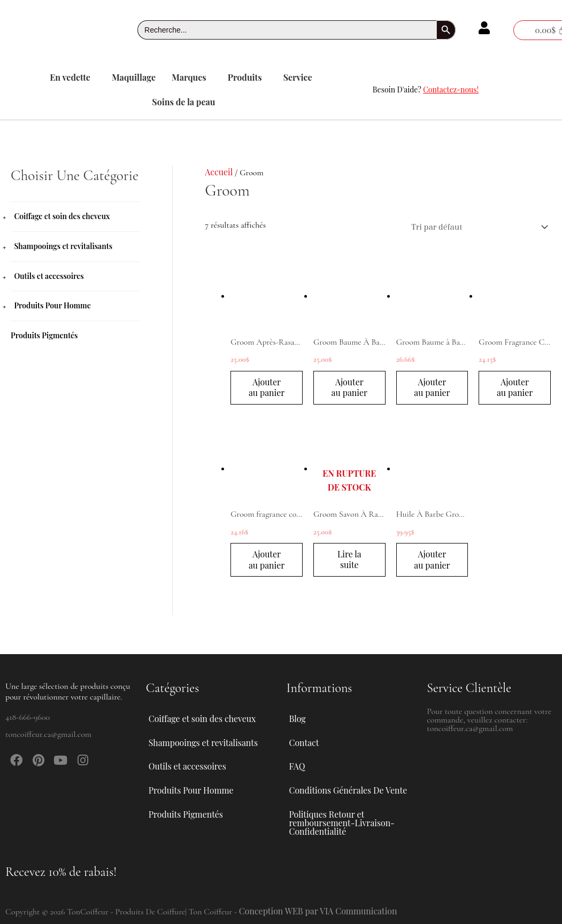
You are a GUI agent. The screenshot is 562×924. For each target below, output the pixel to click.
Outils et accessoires (49, 275)
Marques (189, 77)
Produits (245, 77)
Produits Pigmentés (44, 334)
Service (298, 77)
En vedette (70, 77)
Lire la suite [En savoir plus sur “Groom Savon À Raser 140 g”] (349, 560)
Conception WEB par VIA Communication (319, 911)
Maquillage (134, 77)
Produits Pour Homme (52, 304)
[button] (73, 77)
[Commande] (477, 227)
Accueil (219, 172)
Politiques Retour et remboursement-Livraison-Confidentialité (342, 822)
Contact (304, 740)
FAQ (297, 764)
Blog (298, 715)
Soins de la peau (183, 102)
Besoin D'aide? (426, 90)
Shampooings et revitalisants (63, 246)
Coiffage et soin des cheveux (62, 216)
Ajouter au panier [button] (267, 387)
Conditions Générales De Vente (349, 789)
